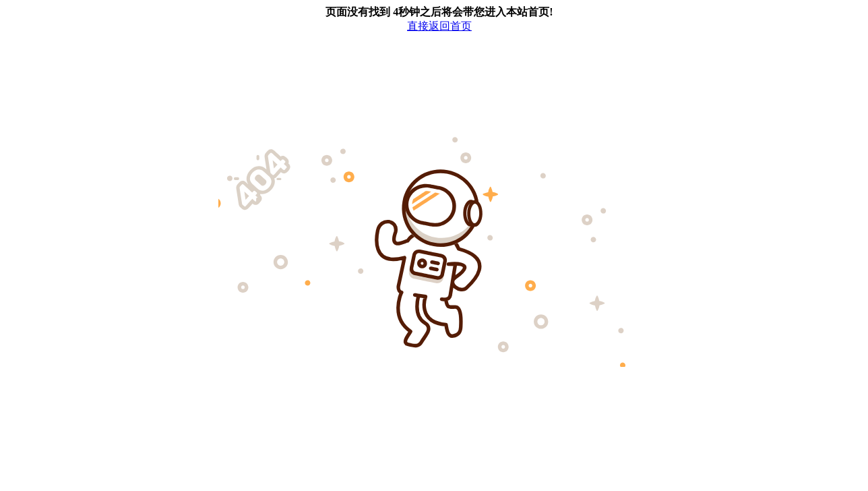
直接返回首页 (439, 26)
